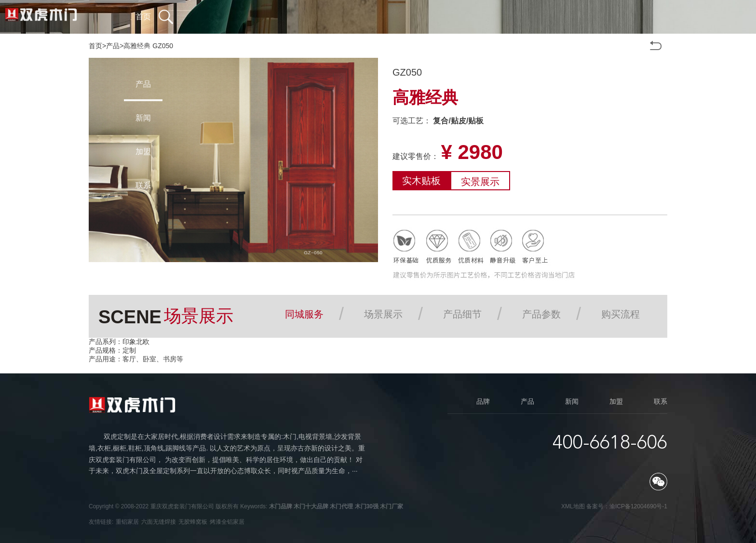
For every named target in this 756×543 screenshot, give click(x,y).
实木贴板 (421, 181)
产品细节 (462, 314)
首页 (95, 46)
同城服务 (304, 314)
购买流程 (621, 314)
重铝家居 (127, 522)
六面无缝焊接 (159, 522)
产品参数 (541, 314)
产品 (113, 46)
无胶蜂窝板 (193, 522)
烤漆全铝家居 (227, 522)
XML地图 (573, 506)
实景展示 (480, 182)
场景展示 (383, 314)
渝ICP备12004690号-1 (638, 506)
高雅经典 (137, 46)
